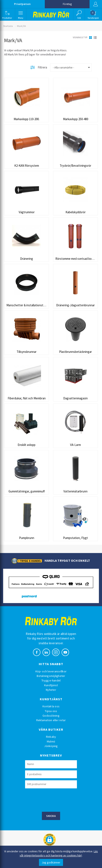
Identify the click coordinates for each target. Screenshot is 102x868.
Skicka (51, 816)
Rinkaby (51, 737)
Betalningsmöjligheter (51, 676)
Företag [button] (67, 4)
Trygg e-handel (51, 680)
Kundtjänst (51, 685)
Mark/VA (21, 26)
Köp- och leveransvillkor (51, 671)
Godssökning (51, 716)
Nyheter (51, 690)
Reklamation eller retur (51, 720)
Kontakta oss (51, 706)
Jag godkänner (51, 862)
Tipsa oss (51, 711)
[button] (7, 14)
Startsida (8, 26)
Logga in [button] (96, 4)
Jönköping (51, 746)
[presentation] (57, 800)
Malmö (51, 741)
